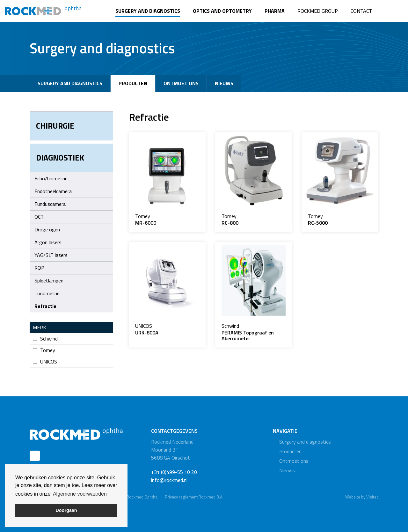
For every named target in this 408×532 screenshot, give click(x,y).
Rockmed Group (318, 11)
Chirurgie (55, 126)
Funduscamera (50, 204)
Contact (361, 11)
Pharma (275, 11)
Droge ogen (47, 229)
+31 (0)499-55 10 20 (174, 472)
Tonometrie (47, 293)
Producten (133, 83)
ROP (39, 268)
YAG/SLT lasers (51, 255)
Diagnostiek (60, 158)
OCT (39, 217)
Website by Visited (362, 497)
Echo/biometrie (51, 178)
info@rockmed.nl (169, 480)
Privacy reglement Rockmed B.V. (194, 497)
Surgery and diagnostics (148, 11)
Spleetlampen (49, 281)
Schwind (45, 339)
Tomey (44, 350)
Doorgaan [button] (66, 510)
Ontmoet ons (181, 83)
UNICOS (45, 362)
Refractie (45, 306)
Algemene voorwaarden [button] (80, 494)
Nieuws (224, 83)
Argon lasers (72, 242)
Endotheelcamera (53, 191)
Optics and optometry (222, 11)
